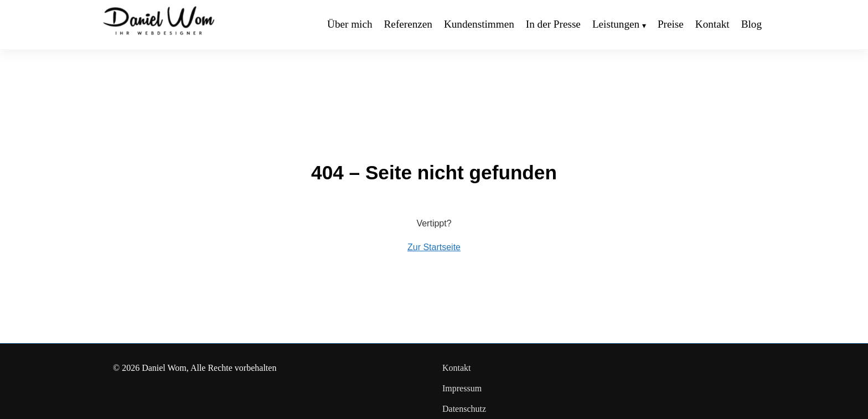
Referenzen (408, 24)
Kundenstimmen (479, 24)
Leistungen (616, 24)
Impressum (462, 388)
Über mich (350, 24)
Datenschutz (464, 409)
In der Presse (553, 24)
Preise (671, 24)
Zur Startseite (434, 247)
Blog (751, 24)
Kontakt (712, 24)
